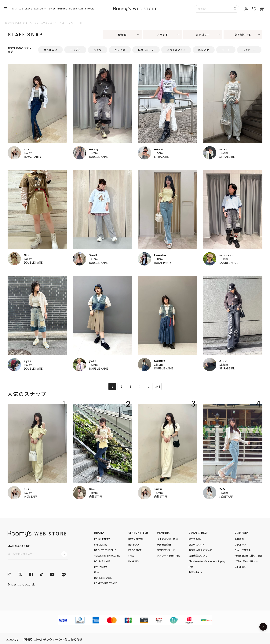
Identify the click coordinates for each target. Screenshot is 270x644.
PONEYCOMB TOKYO (106, 583)
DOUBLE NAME (99, 157)
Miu (27, 255)
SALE (131, 555)
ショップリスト (243, 550)
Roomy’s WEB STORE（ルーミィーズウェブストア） (32, 23)
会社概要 (239, 539)
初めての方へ (196, 539)
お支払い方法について (200, 550)
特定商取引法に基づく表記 (248, 555)
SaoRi (94, 255)
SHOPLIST (90, 9)
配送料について (197, 544)
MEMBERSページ (166, 550)
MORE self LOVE (103, 578)
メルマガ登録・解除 (167, 539)
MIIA (97, 572)
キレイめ (120, 50)
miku (223, 149)
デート (226, 50)
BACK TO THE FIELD (105, 550)
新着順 (122, 35)
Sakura (160, 361)
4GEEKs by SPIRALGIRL (107, 555)
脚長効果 (204, 50)
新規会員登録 (164, 544)
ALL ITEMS (18, 9)
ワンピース (249, 50)
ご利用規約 (240, 566)
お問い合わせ (196, 572)
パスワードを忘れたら (169, 555)
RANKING (62, 9)
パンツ (98, 50)
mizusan (226, 255)
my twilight (101, 566)
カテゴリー (203, 35)
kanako (160, 255)
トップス (75, 50)
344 (158, 386)
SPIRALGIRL (162, 157)
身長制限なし (243, 35)
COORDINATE (76, 9)
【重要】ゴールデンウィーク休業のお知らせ (52, 639)
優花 (92, 489)
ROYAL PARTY (33, 157)
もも (222, 489)
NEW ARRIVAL (136, 539)
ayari (28, 361)
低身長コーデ (146, 50)
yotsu (94, 361)
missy (94, 149)
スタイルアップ (176, 50)
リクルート (240, 544)
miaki (159, 149)
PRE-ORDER (135, 550)
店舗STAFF (31, 496)
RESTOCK (134, 544)
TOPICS (52, 9)
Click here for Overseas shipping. (207, 561)
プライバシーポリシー (246, 561)
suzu (28, 149)
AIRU (223, 361)
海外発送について (198, 555)
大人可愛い (50, 50)
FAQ (191, 566)
